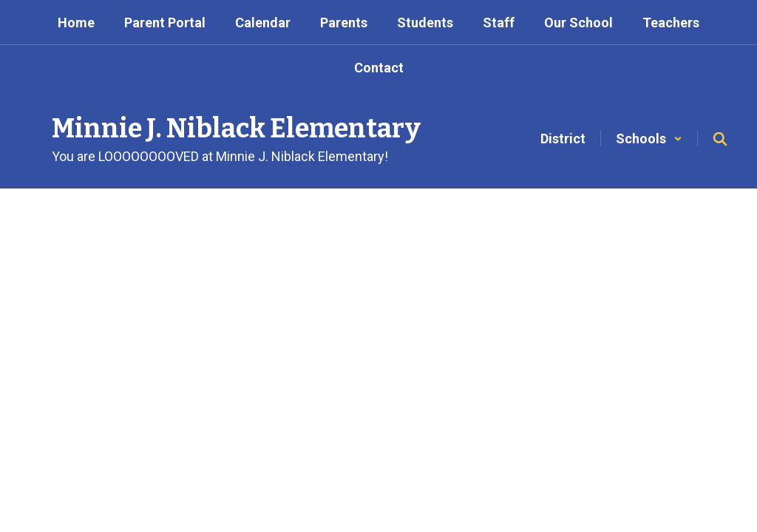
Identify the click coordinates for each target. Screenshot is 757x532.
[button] (649, 139)
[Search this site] (720, 139)
